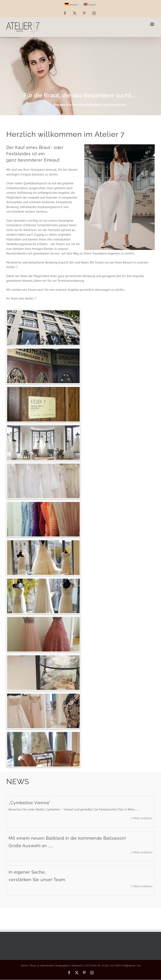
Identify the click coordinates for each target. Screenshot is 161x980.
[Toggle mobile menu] (153, 24)
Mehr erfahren (143, 818)
